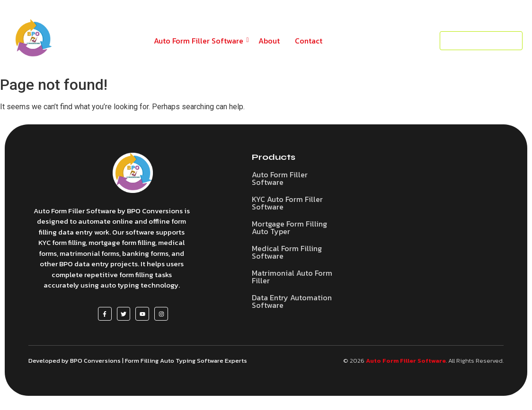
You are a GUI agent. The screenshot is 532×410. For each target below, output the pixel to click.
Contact (309, 41)
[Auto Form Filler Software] (133, 173)
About (269, 41)
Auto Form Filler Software (200, 41)
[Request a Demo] (481, 41)
